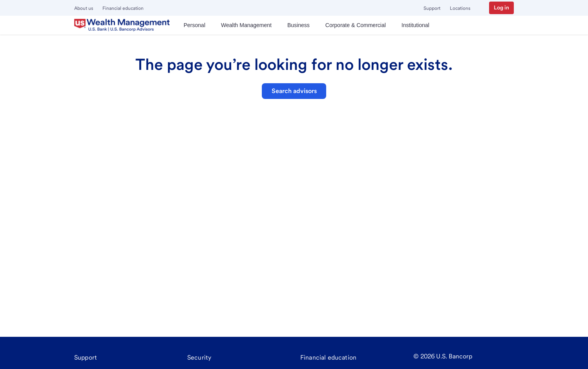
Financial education (123, 8)
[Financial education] (328, 358)
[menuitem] (194, 25)
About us (84, 8)
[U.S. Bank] (122, 25)
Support (432, 8)
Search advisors (294, 91)
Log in (501, 7)
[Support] (86, 358)
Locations (460, 8)
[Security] (199, 358)
